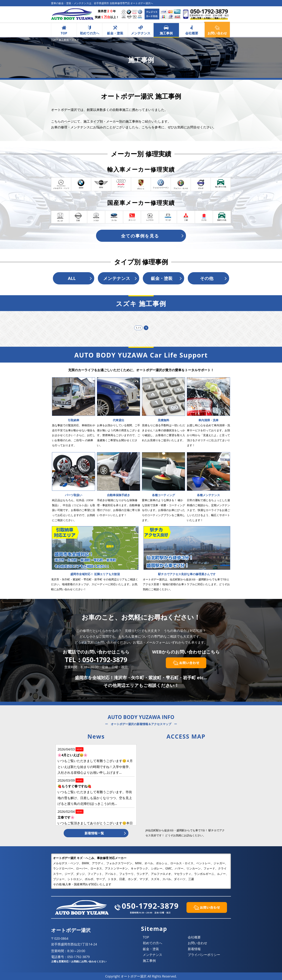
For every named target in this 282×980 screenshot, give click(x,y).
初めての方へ (90, 33)
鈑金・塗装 (115, 33)
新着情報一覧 (94, 833)
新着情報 (194, 949)
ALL (72, 278)
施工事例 (166, 33)
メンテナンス (141, 33)
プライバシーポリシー (204, 955)
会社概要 (192, 33)
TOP (64, 33)
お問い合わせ (197, 943)
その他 (207, 278)
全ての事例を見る (140, 236)
